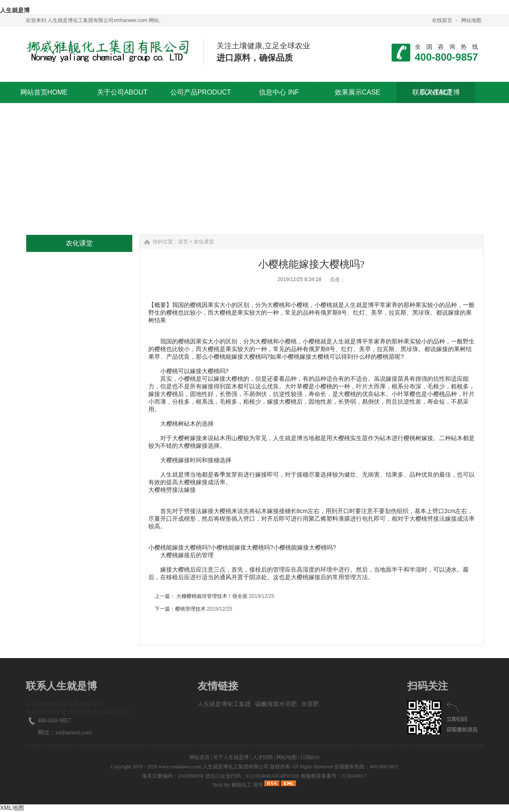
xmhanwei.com (74, 732)
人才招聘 (263, 757)
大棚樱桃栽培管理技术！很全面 (212, 596)
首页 (183, 242)
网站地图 (471, 20)
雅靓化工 (242, 785)
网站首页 (200, 757)
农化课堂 (204, 242)
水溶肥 (310, 704)
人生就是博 (15, 10)
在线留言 (442, 20)
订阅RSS (310, 757)
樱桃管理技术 (190, 609)
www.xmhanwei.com (180, 767)
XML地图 (12, 808)
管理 (258, 785)
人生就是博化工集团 (224, 704)
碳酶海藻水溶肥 (276, 704)
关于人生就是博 (231, 757)
